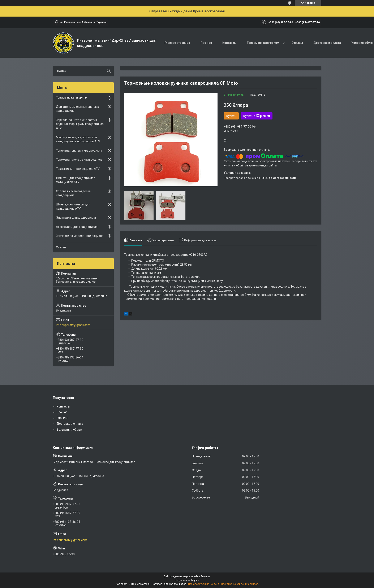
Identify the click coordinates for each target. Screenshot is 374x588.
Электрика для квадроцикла (76, 218)
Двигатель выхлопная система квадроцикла (78, 109)
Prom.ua (206, 576)
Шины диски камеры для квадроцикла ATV (73, 206)
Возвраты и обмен (69, 430)
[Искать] (109, 71)
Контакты (229, 43)
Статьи (61, 247)
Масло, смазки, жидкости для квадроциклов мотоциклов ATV (78, 139)
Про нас (206, 43)
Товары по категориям (263, 43)
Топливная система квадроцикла (79, 151)
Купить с (257, 116)
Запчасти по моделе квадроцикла (80, 236)
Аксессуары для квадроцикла (77, 227)
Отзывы (297, 43)
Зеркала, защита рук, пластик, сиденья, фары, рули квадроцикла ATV (80, 124)
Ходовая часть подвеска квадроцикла (73, 193)
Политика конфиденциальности (240, 584)
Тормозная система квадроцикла (79, 160)
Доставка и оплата (327, 43)
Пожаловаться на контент (204, 584)
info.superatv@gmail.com (73, 325)
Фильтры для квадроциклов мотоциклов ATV (76, 180)
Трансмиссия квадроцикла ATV (78, 169)
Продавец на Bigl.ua (187, 580)
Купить (231, 116)
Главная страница (177, 43)
